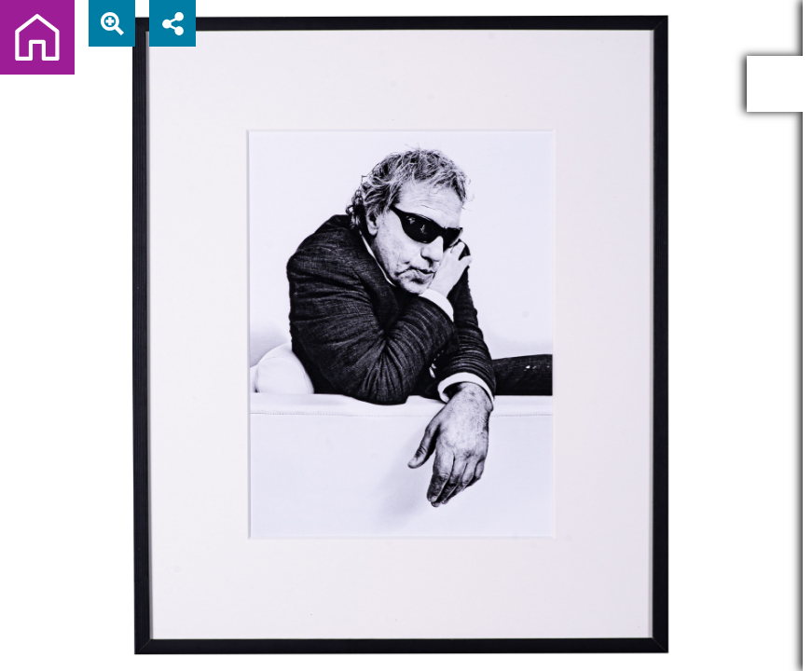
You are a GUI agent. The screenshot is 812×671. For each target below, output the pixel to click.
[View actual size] (112, 23)
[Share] (172, 23)
